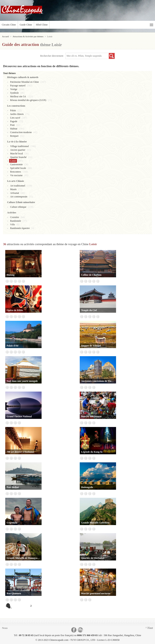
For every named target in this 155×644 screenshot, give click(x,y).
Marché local (16, 154)
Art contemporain (19, 197)
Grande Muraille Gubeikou (95, 523)
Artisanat (15, 193)
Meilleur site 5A (18, 96)
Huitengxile (87, 487)
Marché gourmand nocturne (96, 593)
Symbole (14, 93)
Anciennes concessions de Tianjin (98, 381)
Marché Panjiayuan (91, 416)
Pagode (14, 121)
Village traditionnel (19, 146)
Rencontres (16, 172)
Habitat (14, 129)
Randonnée (16, 221)
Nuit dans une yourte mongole (22, 381)
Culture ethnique (18, 207)
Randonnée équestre (20, 228)
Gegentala (12, 523)
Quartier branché (18, 157)
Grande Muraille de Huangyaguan (23, 558)
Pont (12, 125)
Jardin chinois (17, 114)
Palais (13, 110)
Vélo (12, 225)
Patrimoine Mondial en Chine (24, 82)
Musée (13, 189)
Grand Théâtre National (19, 416)
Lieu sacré (15, 118)
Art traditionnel (18, 186)
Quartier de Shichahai (93, 558)
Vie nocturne (16, 175)
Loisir (13, 161)
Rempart (14, 136)
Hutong (11, 275)
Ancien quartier (18, 150)
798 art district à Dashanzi (20, 452)
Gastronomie (16, 164)
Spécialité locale (18, 168)
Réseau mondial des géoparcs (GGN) (28, 100)
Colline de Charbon (91, 275)
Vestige (14, 89)
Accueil (5, 36)
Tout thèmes (9, 73)
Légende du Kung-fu (92, 452)
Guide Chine (26, 25)
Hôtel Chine (42, 25)
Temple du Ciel (89, 310)
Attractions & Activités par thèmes (28, 36)
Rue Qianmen (14, 593)
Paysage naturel (18, 86)
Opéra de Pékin (15, 310)
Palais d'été (13, 346)
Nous (5, 628)
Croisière (15, 217)
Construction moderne (21, 132)
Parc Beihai (13, 487)
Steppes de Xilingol (91, 346)
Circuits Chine (9, 25)
